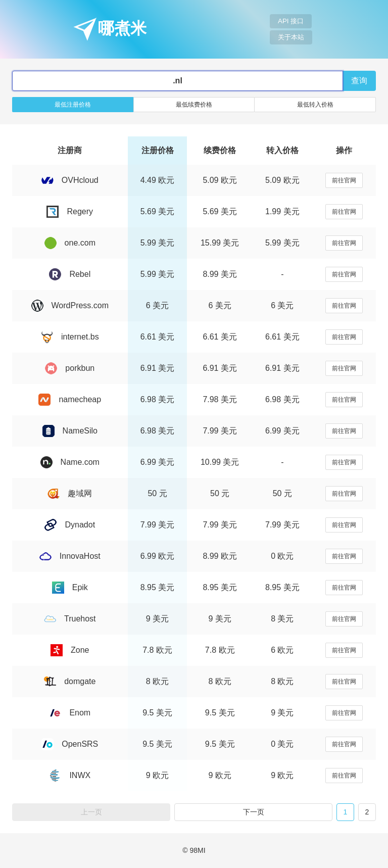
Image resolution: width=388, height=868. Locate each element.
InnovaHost (70, 556)
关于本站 (291, 37)
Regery (70, 211)
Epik (70, 587)
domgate (70, 681)
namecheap (70, 399)
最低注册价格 (73, 105)
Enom (70, 713)
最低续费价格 (194, 105)
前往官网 (344, 180)
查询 (359, 81)
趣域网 (70, 493)
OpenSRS (70, 744)
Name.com (70, 462)
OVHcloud (70, 180)
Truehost (70, 619)
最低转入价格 (315, 105)
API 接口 (291, 21)
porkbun (70, 368)
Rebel (70, 274)
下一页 (254, 812)
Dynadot (70, 525)
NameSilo (70, 431)
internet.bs (70, 337)
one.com (70, 243)
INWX (70, 775)
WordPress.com (70, 305)
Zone (70, 650)
